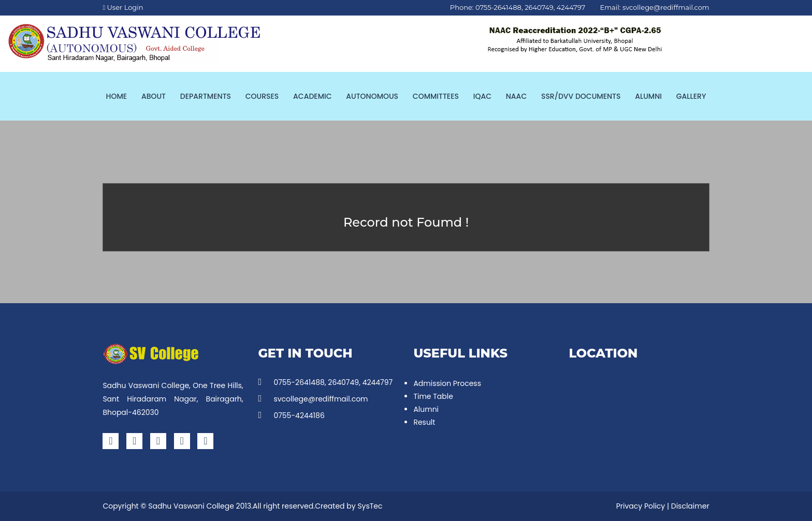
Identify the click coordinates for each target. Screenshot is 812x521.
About (154, 96)
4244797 (571, 7)
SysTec (370, 506)
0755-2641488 (498, 7)
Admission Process (447, 383)
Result (424, 422)
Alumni (648, 96)
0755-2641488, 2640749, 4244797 (325, 382)
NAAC (516, 96)
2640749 (539, 7)
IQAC (482, 96)
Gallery (691, 96)
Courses (262, 96)
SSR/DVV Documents (581, 96)
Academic (312, 96)
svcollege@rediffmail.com (666, 7)
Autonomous (372, 96)
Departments (206, 96)
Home (117, 96)
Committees (436, 96)
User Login (123, 7)
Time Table (433, 396)
